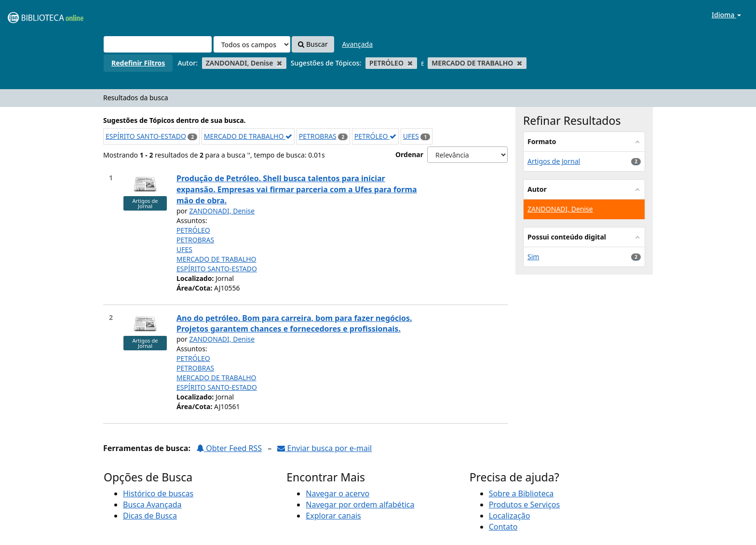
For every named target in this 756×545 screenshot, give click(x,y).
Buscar (313, 44)
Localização (510, 516)
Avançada (357, 44)
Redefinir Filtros (138, 63)
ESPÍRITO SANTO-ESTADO (146, 136)
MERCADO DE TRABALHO (248, 136)
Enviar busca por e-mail (324, 448)
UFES (411, 136)
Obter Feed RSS (229, 448)
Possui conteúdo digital (567, 237)
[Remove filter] (279, 63)
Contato (503, 527)
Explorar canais (333, 516)
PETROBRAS (318, 136)
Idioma (726, 15)
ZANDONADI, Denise (222, 211)
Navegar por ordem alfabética (360, 505)
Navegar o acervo (337, 493)
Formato (542, 141)
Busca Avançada (152, 505)
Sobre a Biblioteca (521, 493)
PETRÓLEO (375, 136)
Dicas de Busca (150, 516)
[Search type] (252, 44)
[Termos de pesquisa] (158, 44)
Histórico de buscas (158, 493)
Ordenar (409, 154)
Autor (537, 189)
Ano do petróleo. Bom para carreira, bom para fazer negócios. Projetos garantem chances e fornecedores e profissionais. (294, 324)
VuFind (31, 15)
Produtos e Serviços (525, 505)
